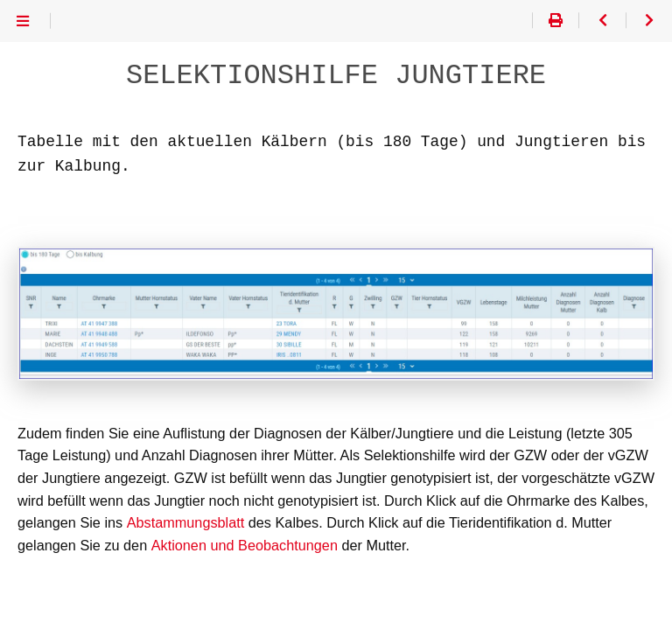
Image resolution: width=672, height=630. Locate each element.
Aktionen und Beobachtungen (244, 546)
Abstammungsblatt (185, 523)
